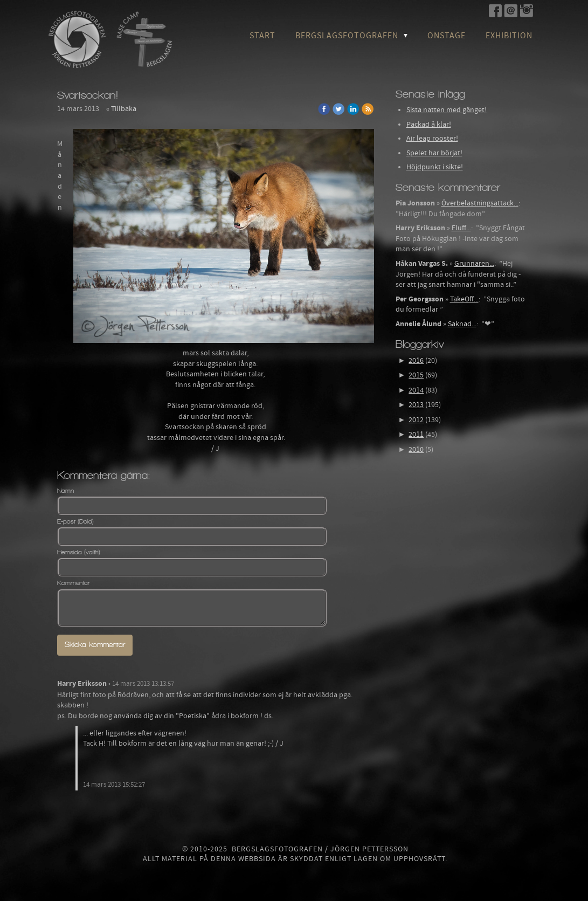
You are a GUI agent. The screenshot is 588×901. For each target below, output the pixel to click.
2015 (416, 375)
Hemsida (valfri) (79, 552)
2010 (416, 450)
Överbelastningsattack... (480, 203)
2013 (416, 405)
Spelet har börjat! (434, 153)
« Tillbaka (121, 109)
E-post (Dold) (75, 521)
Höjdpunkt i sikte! (435, 167)
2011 (416, 435)
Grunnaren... (474, 264)
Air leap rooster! (432, 139)
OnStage (447, 36)
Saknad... (462, 324)
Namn (65, 491)
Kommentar (74, 583)
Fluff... (461, 228)
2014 (416, 390)
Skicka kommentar (95, 645)
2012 (416, 420)
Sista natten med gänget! (447, 110)
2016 (416, 361)
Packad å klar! (429, 125)
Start (262, 36)
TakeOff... (464, 299)
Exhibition (509, 36)
